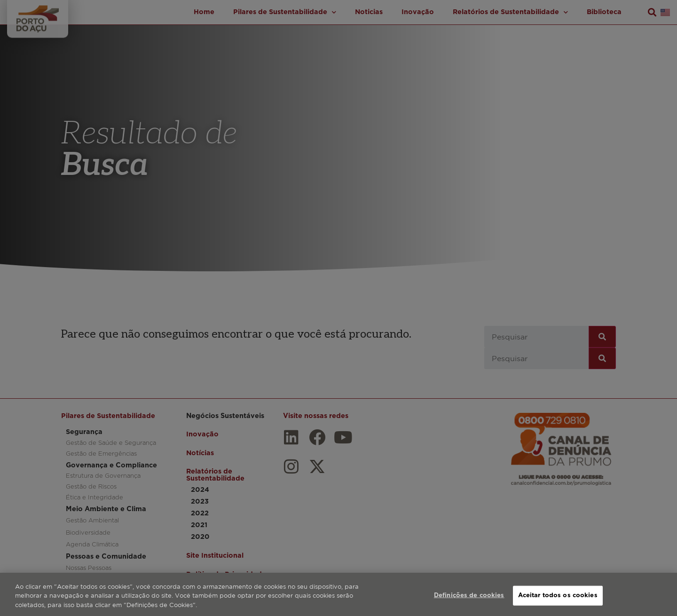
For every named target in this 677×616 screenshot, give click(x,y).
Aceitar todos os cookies (558, 605)
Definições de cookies (469, 605)
